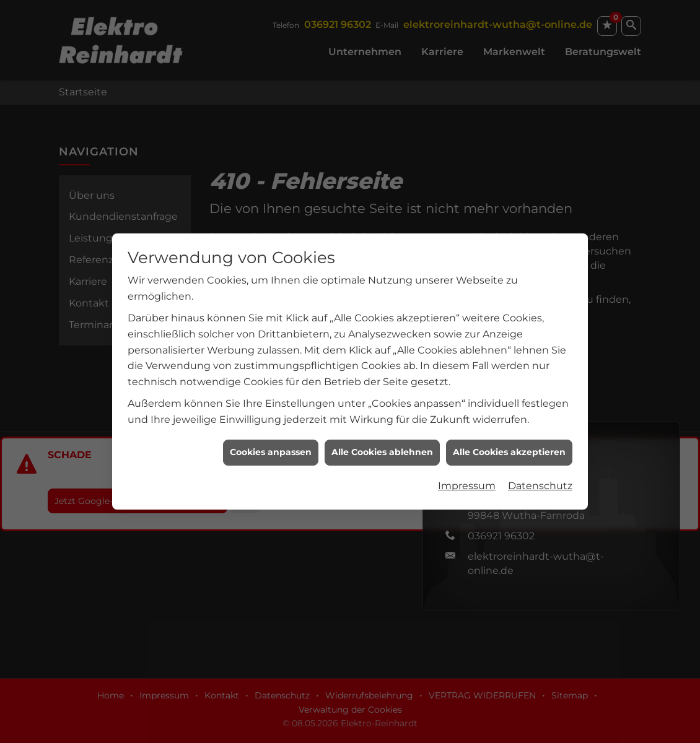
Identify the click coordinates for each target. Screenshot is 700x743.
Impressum (467, 475)
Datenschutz (540, 475)
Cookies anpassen (271, 441)
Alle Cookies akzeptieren (509, 441)
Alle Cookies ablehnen (382, 441)
